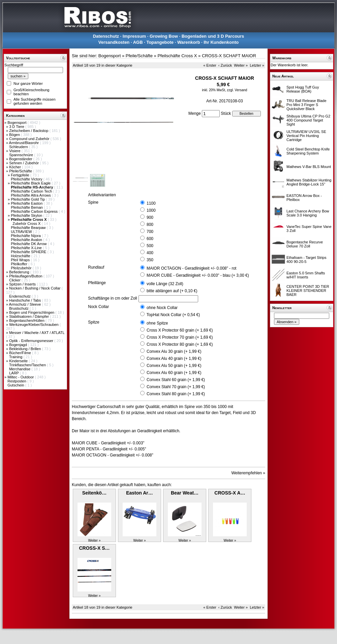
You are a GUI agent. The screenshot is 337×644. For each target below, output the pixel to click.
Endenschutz (20, 296)
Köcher (16, 167)
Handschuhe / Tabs (25, 300)
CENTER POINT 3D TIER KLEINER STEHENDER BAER (308, 291)
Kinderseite (19, 361)
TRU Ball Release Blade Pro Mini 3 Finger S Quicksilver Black (307, 105)
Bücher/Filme (21, 353)
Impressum (134, 36)
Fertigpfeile (20, 175)
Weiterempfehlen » (249, 473)
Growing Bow (164, 36)
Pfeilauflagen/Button (26, 276)
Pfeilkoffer (20, 264)
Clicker (15, 280)
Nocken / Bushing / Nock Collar (35, 288)
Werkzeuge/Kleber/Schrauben (34, 325)
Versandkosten (114, 42)
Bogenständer (21, 159)
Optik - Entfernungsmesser (32, 341)
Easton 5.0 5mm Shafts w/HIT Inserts (306, 275)
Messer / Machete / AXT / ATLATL (37, 333)
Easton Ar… (140, 493)
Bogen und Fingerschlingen (32, 312)
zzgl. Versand (237, 90)
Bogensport (17, 123)
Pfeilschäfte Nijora (26, 236)
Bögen (15, 135)
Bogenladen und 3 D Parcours (213, 36)
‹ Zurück (225, 65)
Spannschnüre (22, 155)
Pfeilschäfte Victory (27, 179)
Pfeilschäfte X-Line (27, 248)
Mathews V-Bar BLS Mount (309, 167)
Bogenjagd (19, 345)
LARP (14, 373)
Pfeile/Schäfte (21, 171)
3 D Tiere (17, 127)
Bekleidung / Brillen (25, 349)
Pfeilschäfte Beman (27, 207)
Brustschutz (19, 308)
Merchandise (20, 369)
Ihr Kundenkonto (221, 42)
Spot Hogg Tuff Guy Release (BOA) (303, 89)
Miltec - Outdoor (21, 377)
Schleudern (19, 147)
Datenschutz (106, 36)
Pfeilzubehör (22, 268)
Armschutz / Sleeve (26, 304)
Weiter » (241, 65)
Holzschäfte (21, 256)
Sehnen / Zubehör (24, 163)
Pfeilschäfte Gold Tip (28, 199)
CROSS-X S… (94, 548)
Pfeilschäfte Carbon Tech (32, 191)
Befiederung (20, 272)
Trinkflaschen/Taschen (28, 365)
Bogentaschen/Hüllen (27, 320)
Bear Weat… (185, 493)
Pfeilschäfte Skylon (27, 215)
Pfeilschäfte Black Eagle (31, 183)
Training (16, 357)
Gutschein (16, 385)
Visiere (15, 151)
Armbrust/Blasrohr (25, 143)
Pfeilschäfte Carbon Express (35, 211)
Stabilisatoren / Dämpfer (29, 316)
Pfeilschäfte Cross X (177, 56)
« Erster (210, 65)
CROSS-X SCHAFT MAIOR (229, 56)
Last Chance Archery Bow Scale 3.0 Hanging (308, 213)
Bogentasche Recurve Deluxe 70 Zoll (305, 244)
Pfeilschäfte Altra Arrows (31, 195)
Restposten (17, 381)
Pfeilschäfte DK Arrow (29, 244)
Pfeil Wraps (21, 260)
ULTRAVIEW (22, 232)
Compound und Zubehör (30, 139)
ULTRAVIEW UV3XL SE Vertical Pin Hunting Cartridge (306, 136)
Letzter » (257, 65)
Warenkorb (189, 42)
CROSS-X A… (230, 493)
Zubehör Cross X (27, 224)
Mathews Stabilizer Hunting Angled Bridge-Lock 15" (309, 182)
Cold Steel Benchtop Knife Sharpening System (308, 151)
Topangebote (160, 42)
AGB (138, 42)
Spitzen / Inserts (23, 284)
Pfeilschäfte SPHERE (29, 252)
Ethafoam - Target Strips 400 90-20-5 (306, 260)
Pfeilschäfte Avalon (27, 240)
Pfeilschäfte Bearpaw (29, 228)
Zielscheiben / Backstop (29, 131)
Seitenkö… (94, 493)
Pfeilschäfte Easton (27, 203)
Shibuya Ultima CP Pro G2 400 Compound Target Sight (308, 120)
